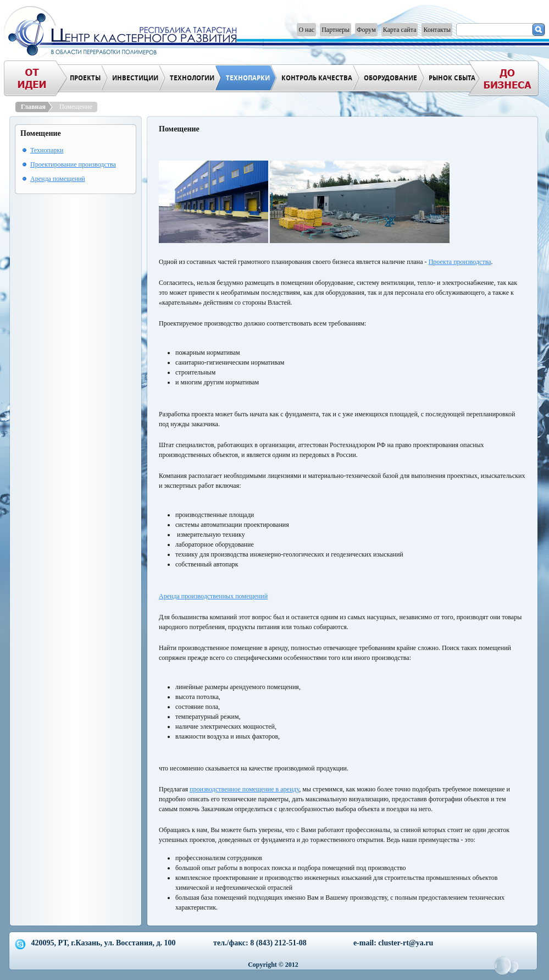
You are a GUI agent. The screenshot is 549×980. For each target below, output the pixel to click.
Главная (35, 107)
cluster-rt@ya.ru (406, 943)
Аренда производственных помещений (213, 596)
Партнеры (336, 30)
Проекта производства (460, 262)
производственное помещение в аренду (244, 789)
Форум (366, 30)
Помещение (76, 107)
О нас (306, 30)
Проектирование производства (73, 164)
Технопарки (47, 150)
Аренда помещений (58, 179)
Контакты (437, 30)
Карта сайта (400, 30)
